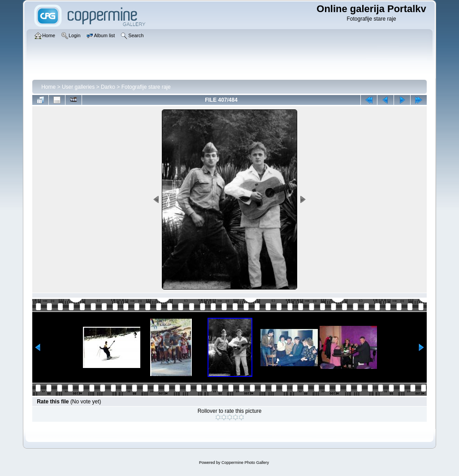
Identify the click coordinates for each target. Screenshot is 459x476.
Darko (108, 87)
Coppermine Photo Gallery (245, 463)
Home (48, 87)
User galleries (78, 87)
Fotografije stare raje (146, 87)
